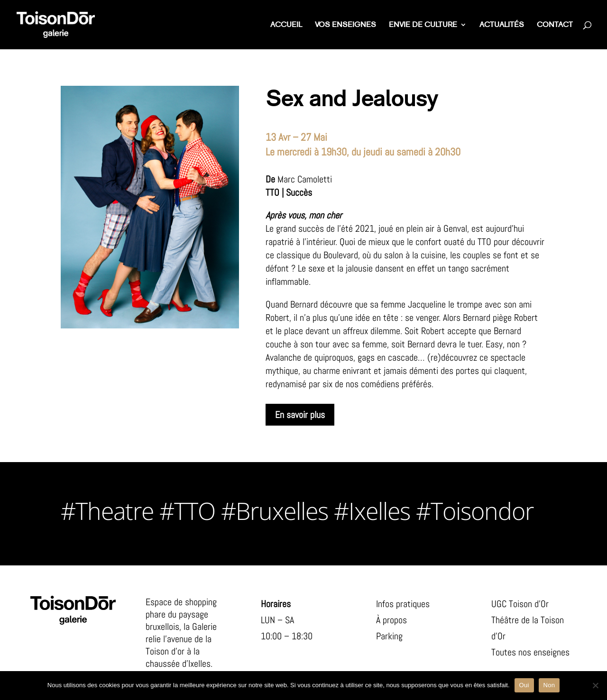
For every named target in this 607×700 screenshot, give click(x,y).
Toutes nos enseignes (530, 652)
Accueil (286, 25)
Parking (389, 636)
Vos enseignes (345, 25)
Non (549, 685)
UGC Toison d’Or (520, 604)
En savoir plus (300, 415)
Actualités (502, 25)
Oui (524, 685)
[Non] (595, 685)
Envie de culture (423, 25)
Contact (555, 25)
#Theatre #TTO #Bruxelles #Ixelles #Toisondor (297, 511)
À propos (391, 620)
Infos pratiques (403, 604)
